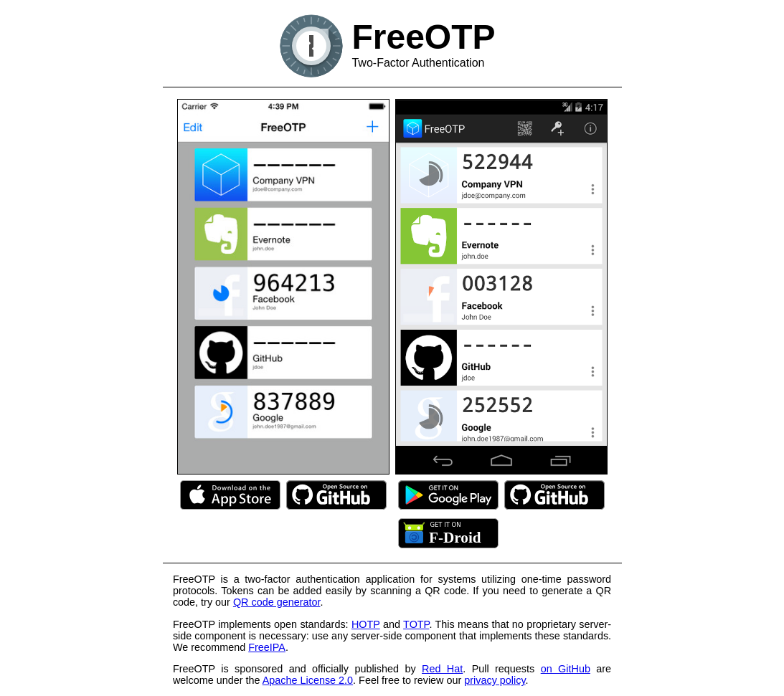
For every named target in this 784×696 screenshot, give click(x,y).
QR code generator (277, 602)
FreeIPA (267, 647)
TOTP (416, 624)
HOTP (366, 624)
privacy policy (495, 680)
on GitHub (566, 669)
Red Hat (442, 669)
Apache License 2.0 (308, 680)
